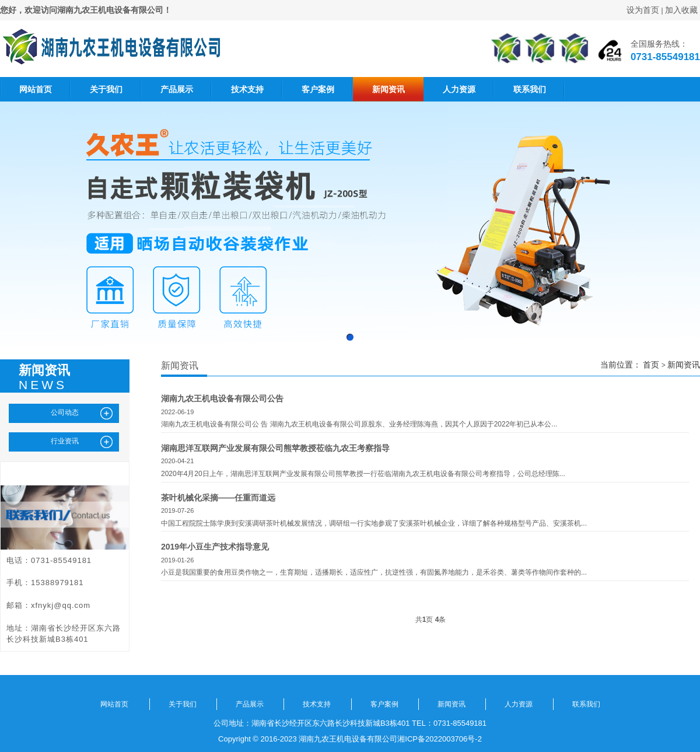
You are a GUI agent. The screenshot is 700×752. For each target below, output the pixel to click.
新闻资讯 (388, 89)
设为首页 (643, 10)
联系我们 (530, 89)
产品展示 (177, 89)
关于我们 (106, 89)
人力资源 (459, 89)
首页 (651, 365)
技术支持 (247, 89)
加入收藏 (681, 10)
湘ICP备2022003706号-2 (440, 739)
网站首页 (36, 89)
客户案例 (318, 89)
